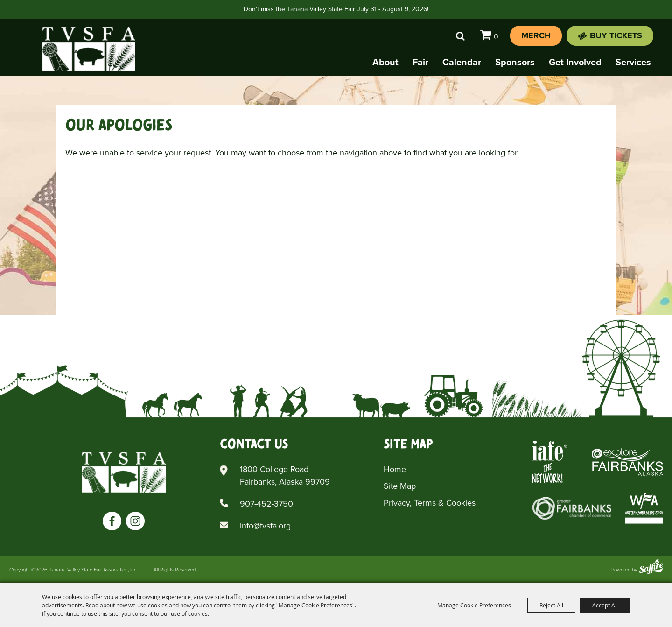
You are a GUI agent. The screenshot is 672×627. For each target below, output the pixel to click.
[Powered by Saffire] (651, 567)
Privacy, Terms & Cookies (430, 503)
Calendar (462, 62)
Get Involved (575, 62)
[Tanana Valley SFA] (124, 472)
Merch (536, 35)
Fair (420, 62)
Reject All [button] (551, 605)
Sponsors (515, 62)
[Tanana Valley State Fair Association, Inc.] (89, 49)
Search (460, 36)
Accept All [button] (605, 605)
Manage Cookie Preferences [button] (474, 605)
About (385, 62)
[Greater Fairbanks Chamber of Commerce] (572, 508)
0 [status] (496, 37)
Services (633, 62)
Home (395, 469)
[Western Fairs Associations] (644, 508)
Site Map (400, 486)
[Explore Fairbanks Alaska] (627, 462)
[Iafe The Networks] (550, 462)
